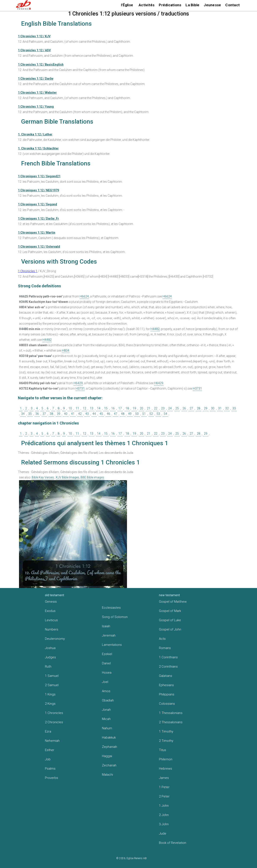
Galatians (166, 676)
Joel (105, 682)
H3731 (80, 388)
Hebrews (166, 769)
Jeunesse (212, 5)
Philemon (166, 759)
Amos (106, 691)
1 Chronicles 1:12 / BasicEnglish (41, 64)
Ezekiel (107, 654)
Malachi (107, 775)
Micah (106, 719)
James (164, 778)
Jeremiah (109, 635)
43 (87, 414)
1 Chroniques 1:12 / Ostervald (39, 247)
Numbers (52, 629)
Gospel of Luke (170, 620)
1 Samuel (52, 676)
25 (177, 408)
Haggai (107, 756)
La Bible (192, 5)
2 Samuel (52, 685)
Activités (147, 5)
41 (73, 414)
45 (101, 414)
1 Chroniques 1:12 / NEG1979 (38, 190)
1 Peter (164, 787)
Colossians (167, 704)
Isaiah (106, 626)
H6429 (78, 383)
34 (23, 414)
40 (66, 414)
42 (80, 414)
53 (158, 414)
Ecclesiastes (111, 608)
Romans (165, 648)
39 (59, 414)
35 (30, 414)
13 (92, 408)
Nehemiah (52, 741)
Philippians (167, 694)
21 (149, 408)
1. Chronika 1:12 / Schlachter (38, 148)
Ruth (48, 667)
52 (151, 414)
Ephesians (166, 685)
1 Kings (50, 694)
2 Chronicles (54, 722)
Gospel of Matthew (173, 602)
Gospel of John (170, 629)
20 (141, 408)
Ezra (48, 731)
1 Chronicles (54, 713)
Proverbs (52, 778)
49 (130, 414)
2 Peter (164, 796)
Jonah (106, 710)
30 (213, 408)
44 (94, 414)
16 (113, 408)
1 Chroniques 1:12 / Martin (37, 233)
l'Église (127, 5)
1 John (164, 806)
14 (99, 408)
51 (144, 414)
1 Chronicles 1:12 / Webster (37, 93)
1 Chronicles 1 (28, 271)
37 (44, 414)
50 (137, 414)
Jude (163, 833)
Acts (162, 639)
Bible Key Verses (43, 477)
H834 (66, 351)
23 (163, 408)
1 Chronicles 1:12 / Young (36, 107)
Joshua (50, 648)
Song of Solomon (115, 617)
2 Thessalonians (171, 722)
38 (51, 414)
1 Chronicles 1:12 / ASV (34, 50)
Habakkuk (109, 737)
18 (127, 408)
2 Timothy (166, 741)
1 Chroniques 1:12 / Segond (37, 204)
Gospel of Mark (170, 611)
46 (108, 414)
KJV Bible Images (68, 477)
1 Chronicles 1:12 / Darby (36, 79)
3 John (164, 824)
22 (156, 408)
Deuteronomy (55, 639)
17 (120, 408)
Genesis (51, 602)
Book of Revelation (173, 843)
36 (37, 414)
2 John (164, 815)
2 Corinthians (168, 667)
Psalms (50, 769)
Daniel (106, 663)
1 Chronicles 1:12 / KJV (34, 36)
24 (170, 408)
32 (227, 408)
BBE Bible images (92, 477)
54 (165, 414)
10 (70, 408)
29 (206, 408)
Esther (50, 750)
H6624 (84, 296)
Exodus (50, 611)
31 (220, 408)
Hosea (107, 673)
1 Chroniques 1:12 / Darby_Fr (38, 219)
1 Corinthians (168, 657)
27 (191, 408)
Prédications (170, 5)
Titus (163, 750)
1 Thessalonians (171, 713)
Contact (232, 5)
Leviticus (51, 620)
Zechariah (109, 765)
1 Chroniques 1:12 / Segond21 (39, 176)
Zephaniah (109, 747)
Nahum (107, 728)
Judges (50, 657)
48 (123, 414)
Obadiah (108, 700)
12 (84, 408)
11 (77, 408)
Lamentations (112, 645)
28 (198, 408)
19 (134, 408)
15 (106, 408)
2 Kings (50, 704)
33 (234, 408)
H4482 (155, 329)
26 (184, 408)
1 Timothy (166, 731)
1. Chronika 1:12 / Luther (35, 134)
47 (116, 414)
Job (48, 759)
